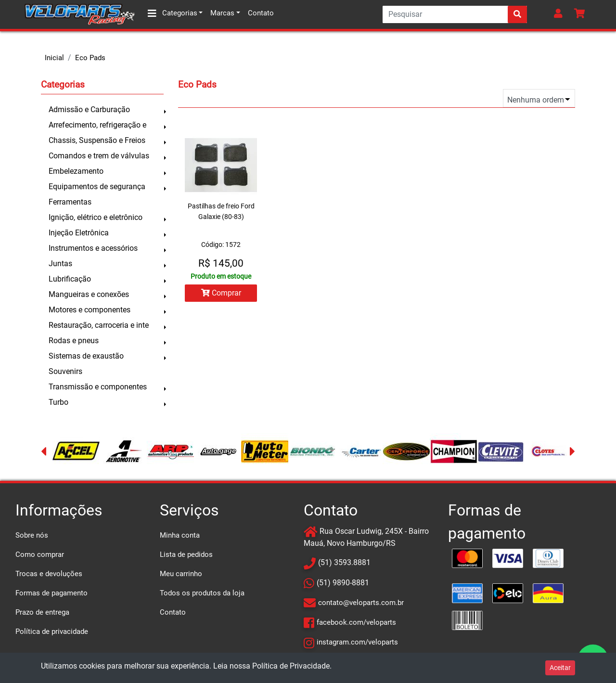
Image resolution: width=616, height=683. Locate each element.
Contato (261, 13)
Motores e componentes (90, 310)
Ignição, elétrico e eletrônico (96, 217)
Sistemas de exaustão (86, 356)
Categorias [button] (173, 13)
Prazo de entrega (42, 612)
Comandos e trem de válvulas (99, 156)
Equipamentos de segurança (97, 187)
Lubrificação (70, 279)
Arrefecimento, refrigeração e (97, 125)
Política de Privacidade (291, 666)
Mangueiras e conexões (89, 294)
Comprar (221, 293)
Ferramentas (70, 202)
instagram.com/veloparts (357, 642)
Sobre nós (32, 535)
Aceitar (560, 668)
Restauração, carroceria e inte (99, 325)
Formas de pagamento (51, 593)
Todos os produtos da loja (202, 593)
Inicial (54, 58)
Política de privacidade (52, 631)
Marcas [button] (222, 13)
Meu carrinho (181, 574)
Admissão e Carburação (89, 110)
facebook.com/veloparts (356, 622)
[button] (560, 14)
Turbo (58, 402)
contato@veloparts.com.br (361, 603)
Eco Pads (90, 58)
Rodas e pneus (74, 341)
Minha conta (180, 535)
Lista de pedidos (186, 554)
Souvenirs (65, 371)
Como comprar (40, 554)
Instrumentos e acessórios (93, 248)
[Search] (455, 14)
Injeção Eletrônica (79, 233)
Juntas (60, 264)
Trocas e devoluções (49, 574)
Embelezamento (76, 171)
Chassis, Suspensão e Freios (97, 140)
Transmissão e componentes (98, 387)
